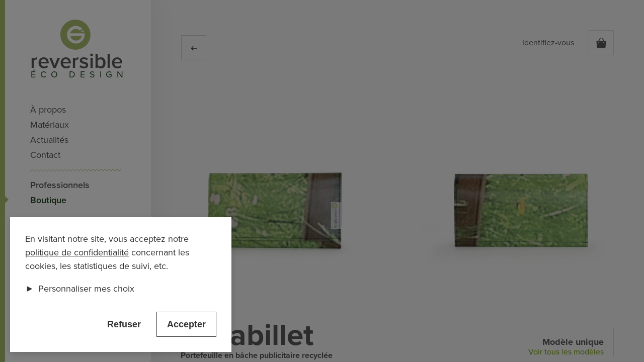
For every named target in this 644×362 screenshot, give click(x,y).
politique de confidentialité (77, 252)
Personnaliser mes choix (80, 289)
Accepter (186, 324)
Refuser (124, 324)
